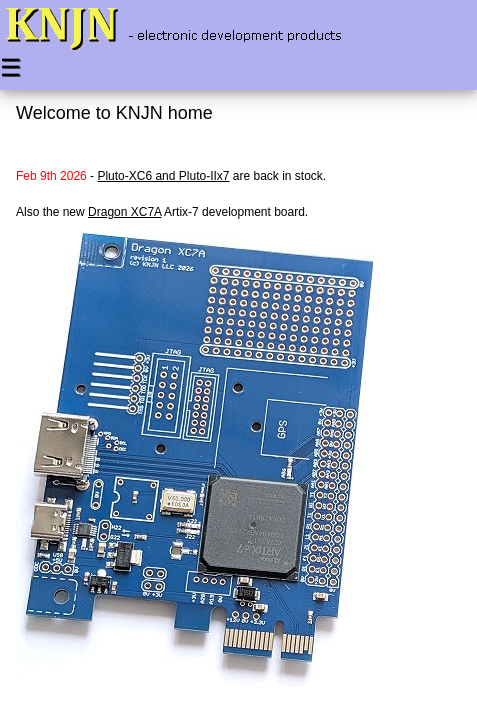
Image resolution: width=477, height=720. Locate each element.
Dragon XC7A (124, 212)
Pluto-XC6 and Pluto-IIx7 (163, 176)
